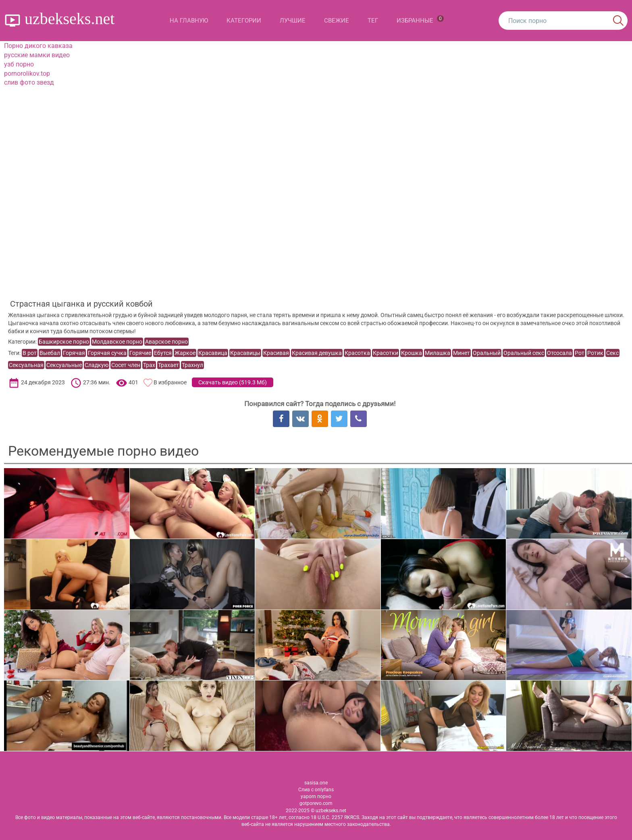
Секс (612, 353)
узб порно (19, 64)
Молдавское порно (117, 342)
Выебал (50, 353)
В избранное (170, 382)
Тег (373, 21)
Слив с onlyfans (316, 790)
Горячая (74, 353)
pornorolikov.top (27, 74)
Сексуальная (26, 365)
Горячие (140, 353)
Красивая (276, 353)
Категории (244, 21)
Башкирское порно (64, 342)
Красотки (386, 353)
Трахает (168, 365)
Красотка (357, 353)
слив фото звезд (29, 82)
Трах (149, 365)
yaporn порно (316, 796)
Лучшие (293, 21)
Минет (462, 353)
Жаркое (185, 353)
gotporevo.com (316, 803)
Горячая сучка (107, 353)
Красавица (213, 353)
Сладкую (97, 365)
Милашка (438, 353)
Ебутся (163, 353)
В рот (30, 353)
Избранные (420, 20)
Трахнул (192, 365)
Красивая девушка (317, 353)
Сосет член (126, 365)
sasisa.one (316, 783)
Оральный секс (524, 353)
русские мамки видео (37, 55)
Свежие (337, 21)
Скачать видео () (233, 382)
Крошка (412, 353)
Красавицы (245, 353)
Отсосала (559, 353)
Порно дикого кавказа (38, 46)
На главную (189, 21)
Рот (580, 353)
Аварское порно (166, 342)
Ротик (595, 353)
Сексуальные (64, 365)
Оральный (487, 353)
